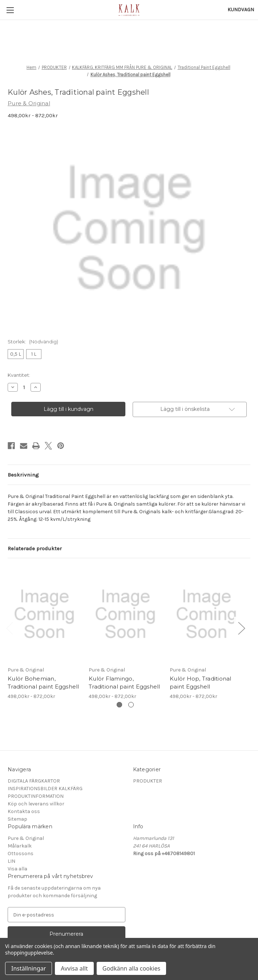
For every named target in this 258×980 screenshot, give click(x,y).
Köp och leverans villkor (36, 804)
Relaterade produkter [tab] (35, 548)
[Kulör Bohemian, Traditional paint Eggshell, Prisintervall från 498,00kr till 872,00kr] (44, 614)
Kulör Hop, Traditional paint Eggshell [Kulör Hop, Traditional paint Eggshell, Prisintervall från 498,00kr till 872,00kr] (201, 683)
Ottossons (21, 854)
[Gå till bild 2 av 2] (131, 705)
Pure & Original (26, 838)
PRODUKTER (148, 781)
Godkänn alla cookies (131, 968)
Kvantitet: (19, 375)
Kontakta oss (24, 811)
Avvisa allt (74, 968)
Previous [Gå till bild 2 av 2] (9, 628)
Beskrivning (23, 475)
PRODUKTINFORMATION (36, 796)
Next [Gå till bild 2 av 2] (241, 628)
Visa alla (17, 869)
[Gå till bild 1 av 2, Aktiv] (119, 705)
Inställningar (29, 968)
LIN (11, 861)
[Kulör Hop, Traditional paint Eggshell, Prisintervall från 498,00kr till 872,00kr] (206, 614)
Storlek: (33, 342)
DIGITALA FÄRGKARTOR (34, 781)
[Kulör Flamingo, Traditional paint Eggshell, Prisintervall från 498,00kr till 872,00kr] (125, 614)
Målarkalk (20, 846)
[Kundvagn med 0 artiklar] (241, 10)
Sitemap (17, 819)
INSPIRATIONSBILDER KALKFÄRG (45, 789)
